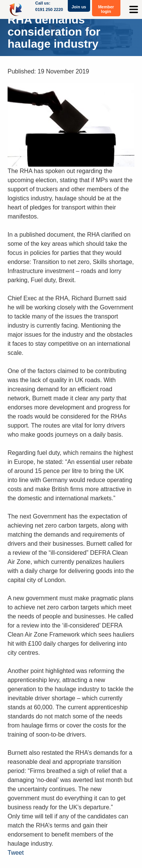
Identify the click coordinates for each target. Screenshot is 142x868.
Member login (106, 9)
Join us (79, 7)
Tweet (16, 853)
